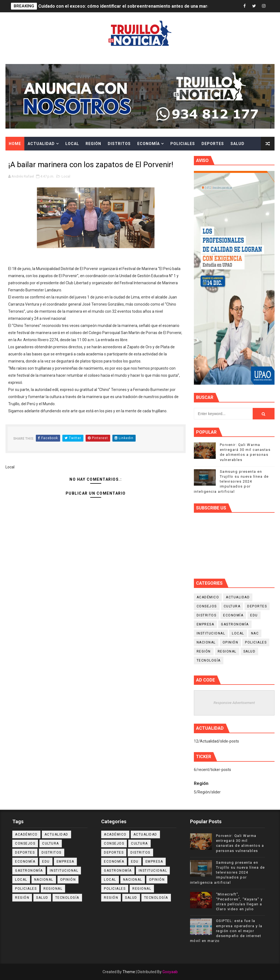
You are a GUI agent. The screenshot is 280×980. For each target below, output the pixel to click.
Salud (237, 144)
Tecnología (209, 660)
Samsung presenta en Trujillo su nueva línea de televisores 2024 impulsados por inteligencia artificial (231, 482)
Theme (129, 972)
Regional (227, 651)
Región (93, 144)
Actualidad (41, 144)
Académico (208, 597)
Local (72, 144)
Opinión (231, 642)
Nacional (206, 642)
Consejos (207, 606)
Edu (254, 615)
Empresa (205, 624)
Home (15, 144)
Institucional (211, 633)
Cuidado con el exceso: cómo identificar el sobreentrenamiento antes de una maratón (127, 6)
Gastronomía (235, 624)
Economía (148, 144)
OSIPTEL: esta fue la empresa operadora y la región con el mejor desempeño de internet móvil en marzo (226, 931)
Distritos (119, 144)
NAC (255, 633)
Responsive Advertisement (234, 703)
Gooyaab (170, 972)
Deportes (213, 144)
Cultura (18, 157)
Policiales (183, 144)
